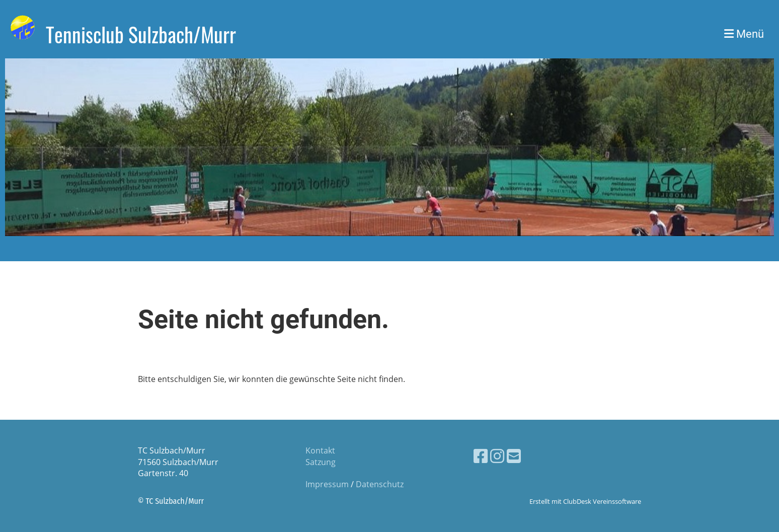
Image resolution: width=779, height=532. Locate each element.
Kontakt (320, 450)
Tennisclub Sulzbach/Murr (141, 34)
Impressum (327, 484)
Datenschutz (380, 484)
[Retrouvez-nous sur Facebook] (481, 456)
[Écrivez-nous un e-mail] (514, 456)
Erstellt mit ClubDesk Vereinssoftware (585, 501)
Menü (744, 34)
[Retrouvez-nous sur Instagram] (497, 456)
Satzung (321, 462)
